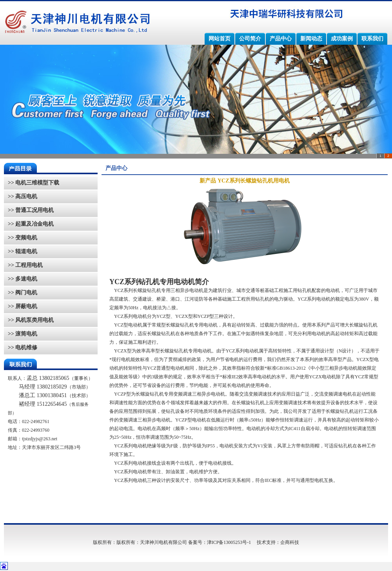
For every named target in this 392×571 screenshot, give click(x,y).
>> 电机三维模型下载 (34, 183)
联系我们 (372, 39)
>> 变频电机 (23, 238)
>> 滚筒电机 (23, 334)
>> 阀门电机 (23, 293)
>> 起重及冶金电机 (31, 224)
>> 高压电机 (23, 196)
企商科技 (290, 542)
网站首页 (220, 39)
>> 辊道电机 (23, 251)
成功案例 (342, 39)
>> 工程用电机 (25, 265)
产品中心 (281, 39)
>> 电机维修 (23, 348)
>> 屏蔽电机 (23, 306)
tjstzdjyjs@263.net (40, 439)
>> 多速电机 (23, 279)
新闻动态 (311, 39)
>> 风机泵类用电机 (31, 320)
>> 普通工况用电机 (31, 210)
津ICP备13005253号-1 (229, 542)
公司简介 (250, 39)
